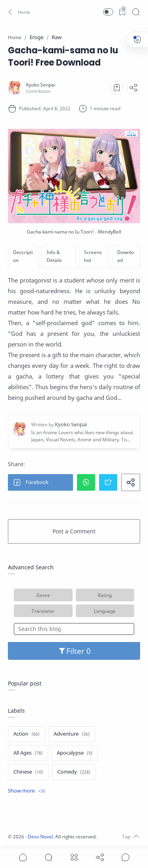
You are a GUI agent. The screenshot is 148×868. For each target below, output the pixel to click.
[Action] (26, 734)
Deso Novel (40, 837)
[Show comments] (126, 857)
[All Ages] (28, 753)
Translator (43, 611)
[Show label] (26, 791)
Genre (43, 595)
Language (105, 611)
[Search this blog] (74, 629)
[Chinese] (28, 772)
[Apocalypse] (75, 753)
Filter (74, 651)
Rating (105, 595)
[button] (18, 12)
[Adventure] (72, 734)
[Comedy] (74, 772)
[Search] (136, 12)
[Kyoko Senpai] (41, 85)
